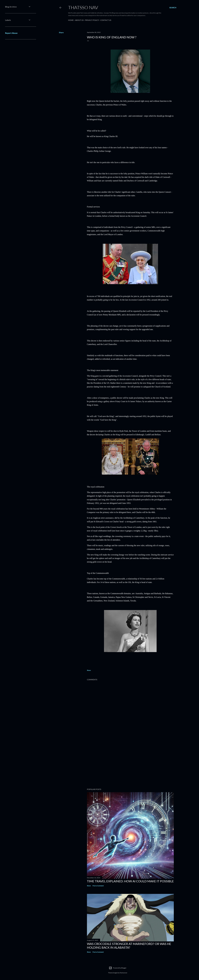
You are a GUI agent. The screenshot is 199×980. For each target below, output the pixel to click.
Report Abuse (11, 33)
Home (71, 20)
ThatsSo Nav (83, 7)
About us (79, 20)
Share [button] (61, 32)
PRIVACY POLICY (92, 20)
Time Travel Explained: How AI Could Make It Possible (130, 881)
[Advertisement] (130, 764)
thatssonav (123, 973)
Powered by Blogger (118, 968)
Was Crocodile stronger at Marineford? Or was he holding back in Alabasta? (129, 946)
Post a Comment (98, 886)
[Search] (173, 8)
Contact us (106, 20)
